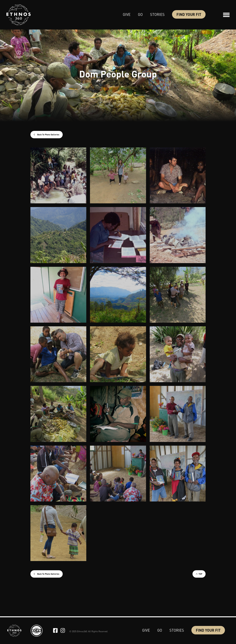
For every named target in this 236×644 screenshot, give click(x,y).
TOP (200, 574)
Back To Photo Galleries (48, 135)
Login (18, 57)
